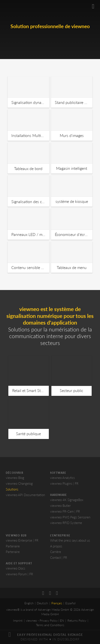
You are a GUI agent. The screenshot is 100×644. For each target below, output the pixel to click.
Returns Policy (77, 620)
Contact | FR (59, 557)
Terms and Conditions (50, 625)
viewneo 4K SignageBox (67, 500)
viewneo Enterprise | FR (22, 540)
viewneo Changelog (19, 483)
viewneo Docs (15, 568)
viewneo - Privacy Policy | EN (45, 620)
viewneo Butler (60, 506)
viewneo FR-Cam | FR (65, 511)
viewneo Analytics (62, 478)
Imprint (18, 620)
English (29, 603)
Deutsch (42, 603)
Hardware (59, 495)
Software (58, 473)
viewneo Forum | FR (19, 574)
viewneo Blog (15, 478)
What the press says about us (70, 540)
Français (57, 603)
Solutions (12, 489)
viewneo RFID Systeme (66, 523)
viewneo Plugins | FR (64, 483)
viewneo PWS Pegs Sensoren (70, 517)
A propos (56, 546)
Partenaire (13, 546)
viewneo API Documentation (25, 495)
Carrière (56, 552)
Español (70, 603)
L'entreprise (60, 535)
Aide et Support (19, 563)
